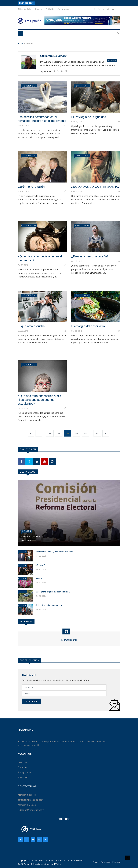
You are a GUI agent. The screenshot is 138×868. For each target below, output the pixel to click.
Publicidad (50, 9)
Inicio (20, 44)
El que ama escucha (31, 326)
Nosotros (39, 9)
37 (50, 433)
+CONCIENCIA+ (29, 86)
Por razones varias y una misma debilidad (55, 552)
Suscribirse (32, 701)
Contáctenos (63, 9)
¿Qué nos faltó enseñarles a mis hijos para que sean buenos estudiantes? (39, 400)
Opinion (27, 531)
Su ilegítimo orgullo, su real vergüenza (53, 592)
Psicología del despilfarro (88, 326)
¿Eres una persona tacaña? (90, 256)
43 (97, 433)
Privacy (96, 862)
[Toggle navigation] (20, 34)
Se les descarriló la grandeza (49, 605)
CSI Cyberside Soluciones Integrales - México (41, 864)
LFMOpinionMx (69, 640)
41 (86, 433)
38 (59, 433)
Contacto (116, 862)
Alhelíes (39, 578)
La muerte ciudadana (31, 536)
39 (68, 433)
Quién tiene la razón (31, 187)
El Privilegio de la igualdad (89, 117)
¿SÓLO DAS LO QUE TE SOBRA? (95, 187)
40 (77, 433)
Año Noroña (41, 565)
